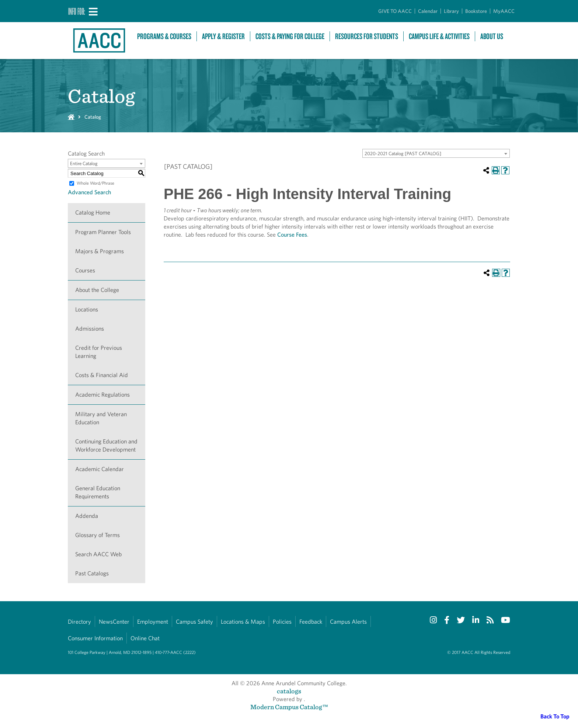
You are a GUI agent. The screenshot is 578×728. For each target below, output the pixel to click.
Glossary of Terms (98, 535)
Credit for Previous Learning (99, 352)
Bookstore (476, 11)
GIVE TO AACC (395, 11)
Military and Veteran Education (101, 418)
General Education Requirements (98, 492)
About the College (97, 290)
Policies (282, 622)
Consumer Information (95, 638)
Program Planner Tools (103, 232)
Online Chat (145, 638)
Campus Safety (194, 622)
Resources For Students (367, 36)
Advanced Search (89, 192)
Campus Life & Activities (439, 36)
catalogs (289, 691)
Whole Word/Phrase (95, 183)
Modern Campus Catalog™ (289, 707)
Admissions (90, 329)
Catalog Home (93, 213)
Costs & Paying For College (290, 36)
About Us (492, 36)
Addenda (87, 516)
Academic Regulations (102, 395)
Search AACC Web (98, 554)
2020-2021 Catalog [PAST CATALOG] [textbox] (403, 154)
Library (451, 11)
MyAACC (504, 11)
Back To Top (555, 716)
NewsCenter (114, 622)
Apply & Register (223, 36)
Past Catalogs (92, 573)
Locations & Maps (243, 622)
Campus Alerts (348, 622)
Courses (85, 270)
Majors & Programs (100, 251)
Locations (87, 309)
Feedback (311, 622)
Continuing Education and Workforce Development (106, 445)
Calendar (428, 11)
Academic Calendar (100, 469)
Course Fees (292, 235)
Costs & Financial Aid (102, 375)
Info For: (77, 11)
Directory (79, 622)
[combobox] (436, 153)
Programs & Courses (164, 36)
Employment (153, 622)
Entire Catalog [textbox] (84, 163)
